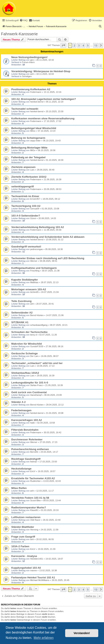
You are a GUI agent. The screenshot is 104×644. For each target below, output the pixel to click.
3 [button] (79, 45)
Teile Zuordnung (21, 301)
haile (32, 423)
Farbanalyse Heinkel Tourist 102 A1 (33, 577)
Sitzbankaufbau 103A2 (25, 373)
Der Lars (34, 356)
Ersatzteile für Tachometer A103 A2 (33, 478)
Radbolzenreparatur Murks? (29, 507)
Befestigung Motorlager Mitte (29, 148)
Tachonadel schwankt (25, 109)
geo (32, 60)
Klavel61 (34, 510)
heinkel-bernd (37, 102)
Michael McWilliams (40, 580)
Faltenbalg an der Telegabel (28, 157)
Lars (32, 170)
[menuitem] (24, 20)
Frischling (35, 271)
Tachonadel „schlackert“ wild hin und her (37, 363)
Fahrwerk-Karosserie (19, 34)
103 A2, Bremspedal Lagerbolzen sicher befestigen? (44, 99)
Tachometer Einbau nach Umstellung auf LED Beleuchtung (48, 258)
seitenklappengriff (23, 186)
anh (32, 74)
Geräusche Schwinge (24, 353)
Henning (34, 530)
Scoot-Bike (35, 500)
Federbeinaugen (21, 410)
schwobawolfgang (39, 325)
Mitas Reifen (19, 488)
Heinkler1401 (37, 559)
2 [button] (74, 45)
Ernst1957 (35, 199)
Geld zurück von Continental (29, 392)
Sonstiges (27, 76)
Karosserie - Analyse (24, 556)
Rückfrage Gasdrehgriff (26, 459)
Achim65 (34, 292)
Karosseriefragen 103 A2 (27, 420)
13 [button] (96, 45)
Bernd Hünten (37, 315)
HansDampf (36, 395)
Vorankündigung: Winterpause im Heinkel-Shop (41, 71)
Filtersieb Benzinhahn (25, 430)
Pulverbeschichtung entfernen (30, 449)
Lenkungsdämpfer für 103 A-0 (30, 383)
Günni (33, 218)
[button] (63, 45)
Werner (34, 261)
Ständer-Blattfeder (23, 527)
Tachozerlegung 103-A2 (26, 206)
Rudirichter (35, 481)
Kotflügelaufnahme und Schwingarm (34, 268)
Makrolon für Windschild (27, 344)
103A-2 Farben (20, 546)
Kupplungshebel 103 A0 (26, 568)
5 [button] (88, 45)
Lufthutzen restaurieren (26, 517)
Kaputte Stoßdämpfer (25, 280)
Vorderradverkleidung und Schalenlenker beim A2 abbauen (48, 237)
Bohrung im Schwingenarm (28, 138)
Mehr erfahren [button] (44, 638)
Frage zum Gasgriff (23, 537)
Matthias (34, 282)
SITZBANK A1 (20, 322)
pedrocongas (36, 249)
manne (33, 570)
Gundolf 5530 (37, 346)
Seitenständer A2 (22, 313)
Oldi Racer (35, 520)
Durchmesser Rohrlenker (27, 439)
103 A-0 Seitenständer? (26, 216)
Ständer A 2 (18, 402)
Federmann (36, 92)
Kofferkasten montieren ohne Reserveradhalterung (43, 118)
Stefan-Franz (36, 385)
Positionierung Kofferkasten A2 (31, 89)
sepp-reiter (35, 141)
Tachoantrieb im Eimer (25, 196)
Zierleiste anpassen (23, 167)
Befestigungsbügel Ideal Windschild (34, 128)
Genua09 (35, 209)
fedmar (33, 462)
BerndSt (34, 452)
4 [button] (83, 45)
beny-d (33, 335)
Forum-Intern (28, 62)
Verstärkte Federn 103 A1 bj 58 (30, 498)
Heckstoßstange (21, 469)
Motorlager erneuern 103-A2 (29, 289)
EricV (33, 471)
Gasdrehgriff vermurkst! (26, 247)
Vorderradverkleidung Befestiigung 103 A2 (38, 227)
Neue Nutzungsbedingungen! (29, 57)
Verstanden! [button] (82, 633)
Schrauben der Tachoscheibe (29, 332)
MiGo (33, 131)
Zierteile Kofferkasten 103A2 (29, 177)
